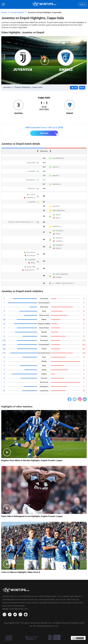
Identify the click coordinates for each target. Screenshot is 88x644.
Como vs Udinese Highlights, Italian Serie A (21, 572)
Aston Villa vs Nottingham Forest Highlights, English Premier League (32, 516)
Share (82, 88)
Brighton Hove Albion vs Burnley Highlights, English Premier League (32, 460)
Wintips (4, 12)
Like (74, 88)
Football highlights (17, 12)
